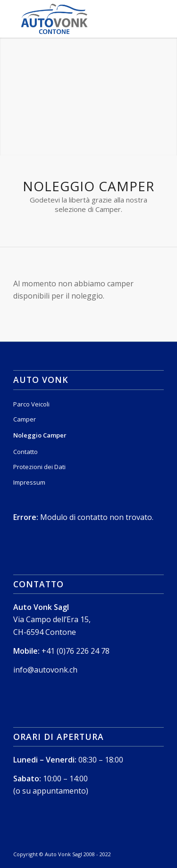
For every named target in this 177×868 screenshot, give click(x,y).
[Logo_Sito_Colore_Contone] (73, 19)
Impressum (29, 482)
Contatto (25, 452)
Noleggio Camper (40, 435)
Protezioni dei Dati (39, 467)
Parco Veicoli (31, 404)
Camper (25, 419)
